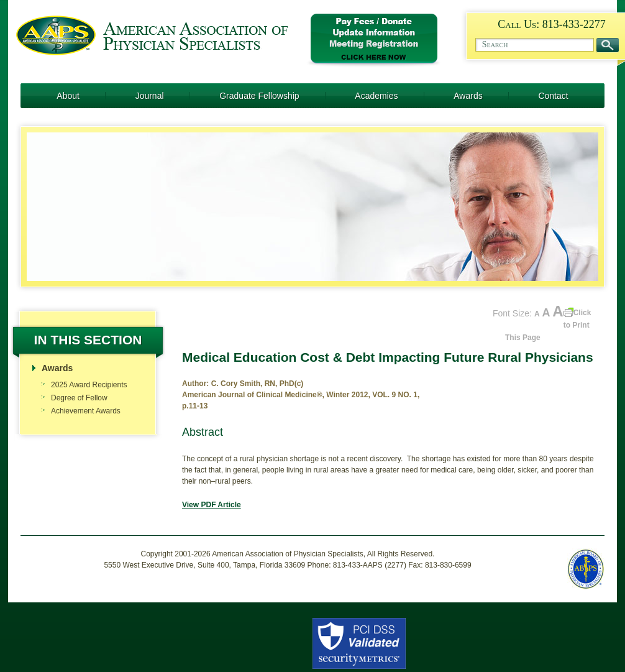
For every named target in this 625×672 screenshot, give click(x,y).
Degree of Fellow (79, 398)
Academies (376, 96)
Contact (553, 96)
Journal (150, 96)
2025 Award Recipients (89, 385)
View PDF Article (212, 505)
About (68, 96)
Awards (468, 96)
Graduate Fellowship (259, 96)
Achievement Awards (86, 411)
